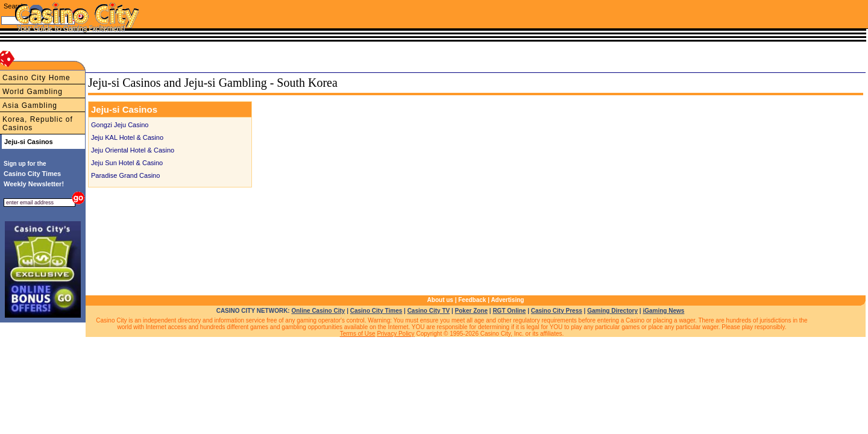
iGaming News (663, 311)
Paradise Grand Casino (125, 175)
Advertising (507, 300)
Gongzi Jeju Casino (120, 125)
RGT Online (509, 311)
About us (440, 300)
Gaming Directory (612, 311)
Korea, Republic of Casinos (38, 124)
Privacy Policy (395, 334)
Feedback (472, 300)
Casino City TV (429, 311)
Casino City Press (557, 311)
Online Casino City (318, 311)
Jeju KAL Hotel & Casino (127, 137)
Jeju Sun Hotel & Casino (127, 163)
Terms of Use (358, 334)
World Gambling (33, 92)
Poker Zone (471, 311)
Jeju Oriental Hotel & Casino (133, 150)
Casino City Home (36, 78)
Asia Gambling (30, 105)
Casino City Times (376, 311)
